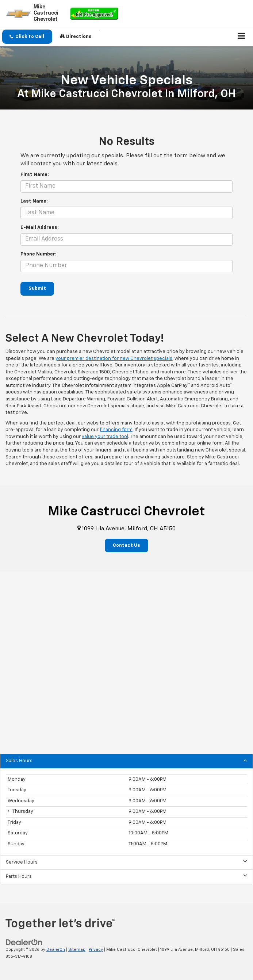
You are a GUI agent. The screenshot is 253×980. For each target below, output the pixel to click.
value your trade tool (105, 437)
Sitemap (77, 950)
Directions (76, 36)
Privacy (96, 950)
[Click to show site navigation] (241, 37)
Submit (37, 289)
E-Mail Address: (40, 228)
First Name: (35, 175)
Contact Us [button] (126, 545)
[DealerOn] (24, 943)
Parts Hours (126, 876)
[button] (27, 37)
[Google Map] (126, 663)
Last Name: (34, 201)
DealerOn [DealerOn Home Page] (56, 950)
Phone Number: (39, 254)
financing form (116, 430)
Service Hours (126, 862)
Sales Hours (126, 760)
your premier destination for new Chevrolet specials (114, 359)
